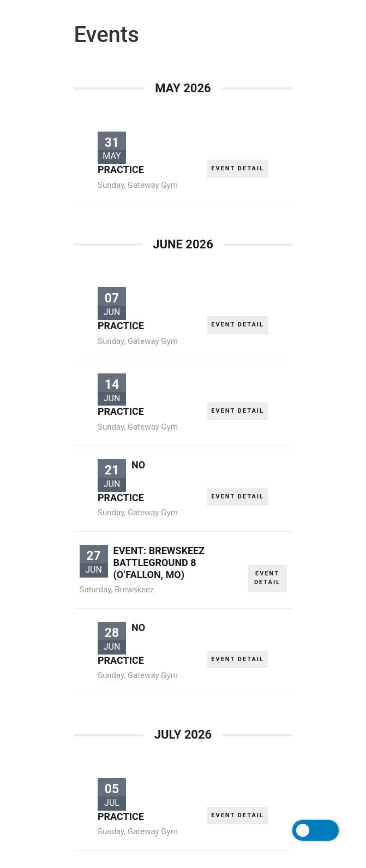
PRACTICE (121, 170)
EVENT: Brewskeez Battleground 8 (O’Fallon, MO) (159, 562)
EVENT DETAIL (238, 168)
